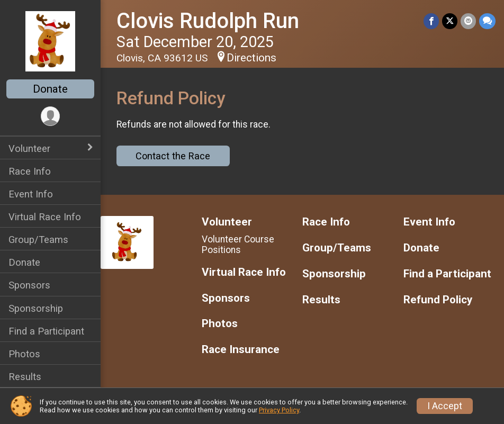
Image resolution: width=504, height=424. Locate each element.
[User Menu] (51, 116)
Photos (24, 354)
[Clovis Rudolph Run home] (50, 41)
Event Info (31, 194)
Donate (50, 89)
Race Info (30, 171)
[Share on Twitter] (450, 21)
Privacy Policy (279, 410)
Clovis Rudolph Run (208, 21)
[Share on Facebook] (431, 21)
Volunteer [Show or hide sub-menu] (29, 148)
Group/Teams (38, 240)
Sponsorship (36, 308)
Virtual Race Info (45, 217)
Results (25, 377)
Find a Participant (46, 331)
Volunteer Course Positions (238, 245)
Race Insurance (241, 350)
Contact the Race (173, 156)
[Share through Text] (487, 21)
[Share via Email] (468, 21)
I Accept (445, 406)
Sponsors (29, 285)
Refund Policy (438, 300)
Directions (251, 58)
